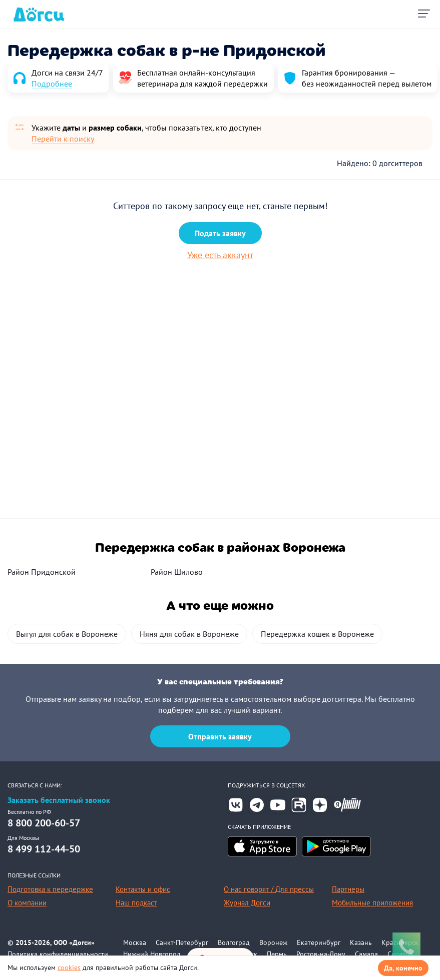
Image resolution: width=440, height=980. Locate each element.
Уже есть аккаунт (220, 255)
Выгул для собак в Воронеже (67, 634)
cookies (69, 967)
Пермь (277, 954)
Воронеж (273, 942)
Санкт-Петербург (182, 942)
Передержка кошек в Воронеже (317, 634)
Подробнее (52, 84)
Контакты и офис (143, 889)
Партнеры (348, 889)
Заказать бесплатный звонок (59, 800)
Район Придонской (42, 572)
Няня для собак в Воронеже (189, 634)
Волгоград (234, 942)
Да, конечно (403, 968)
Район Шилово (177, 572)
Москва (135, 942)
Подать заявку (220, 233)
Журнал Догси (247, 903)
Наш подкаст (136, 903)
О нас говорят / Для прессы (269, 889)
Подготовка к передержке (50, 889)
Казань (361, 942)
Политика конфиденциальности (58, 954)
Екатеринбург (319, 942)
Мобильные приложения (372, 903)
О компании (27, 903)
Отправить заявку (220, 736)
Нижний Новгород (152, 954)
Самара (366, 954)
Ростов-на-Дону (321, 954)
